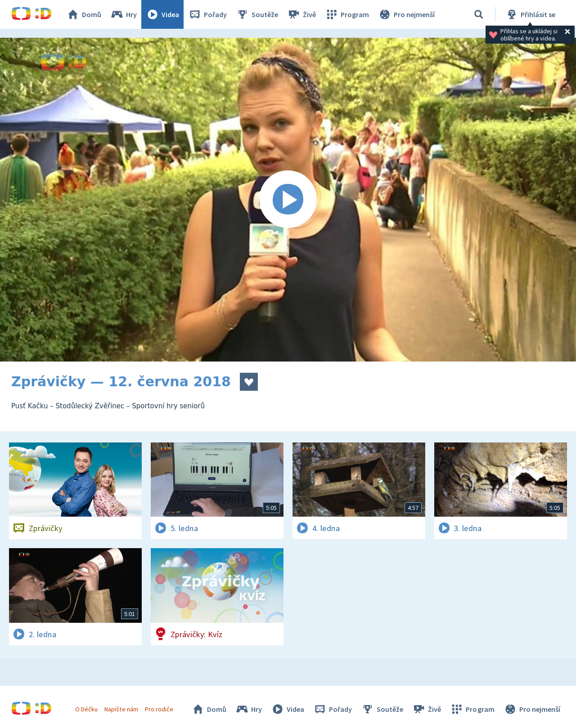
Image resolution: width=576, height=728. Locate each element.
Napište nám (121, 709)
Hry (124, 14)
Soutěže (257, 14)
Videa (162, 14)
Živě (301, 14)
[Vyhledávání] (479, 14)
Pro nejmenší (406, 14)
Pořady (207, 14)
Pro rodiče (159, 709)
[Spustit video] (288, 200)
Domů (84, 14)
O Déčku (86, 709)
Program (347, 14)
